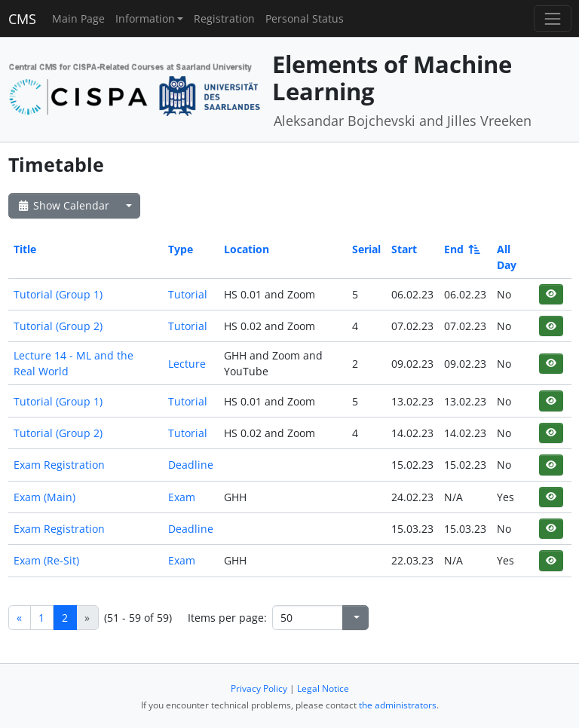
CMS (22, 19)
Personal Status (305, 18)
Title (25, 249)
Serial (366, 249)
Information (145, 18)
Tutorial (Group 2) (58, 326)
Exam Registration (59, 465)
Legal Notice (323, 688)
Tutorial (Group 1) (58, 294)
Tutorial (188, 294)
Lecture (187, 364)
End (461, 249)
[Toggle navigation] (552, 18)
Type (181, 249)
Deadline (191, 465)
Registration (224, 18)
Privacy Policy (259, 688)
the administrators (398, 705)
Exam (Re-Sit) (46, 560)
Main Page (78, 18)
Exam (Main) (44, 497)
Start (404, 249)
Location (247, 249)
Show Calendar (63, 205)
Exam (182, 497)
